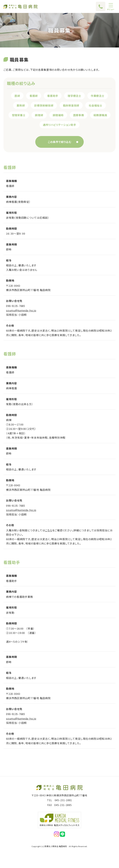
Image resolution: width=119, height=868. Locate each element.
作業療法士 (98, 96)
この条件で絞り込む (60, 142)
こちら (49, 530)
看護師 (34, 96)
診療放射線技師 (44, 105)
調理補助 (58, 115)
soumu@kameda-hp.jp (21, 310)
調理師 (39, 115)
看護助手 (53, 96)
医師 (17, 96)
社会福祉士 (96, 105)
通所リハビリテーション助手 (59, 125)
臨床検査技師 (71, 105)
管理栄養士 (19, 115)
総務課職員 (100, 115)
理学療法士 (74, 96)
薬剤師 (21, 105)
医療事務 (79, 115)
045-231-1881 (63, 800)
